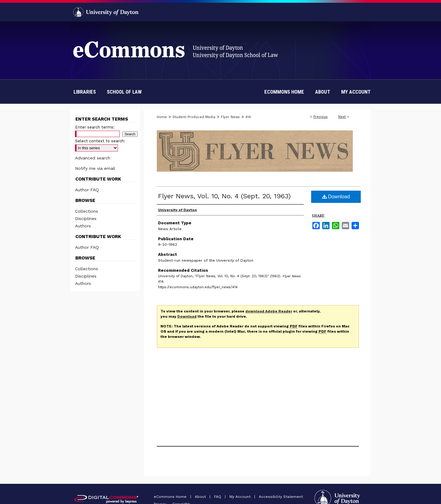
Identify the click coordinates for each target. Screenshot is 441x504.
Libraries (85, 92)
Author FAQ (87, 190)
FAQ (218, 497)
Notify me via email (95, 168)
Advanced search (93, 158)
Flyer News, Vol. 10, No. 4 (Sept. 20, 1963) (224, 196)
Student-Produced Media (194, 117)
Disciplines (86, 218)
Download (336, 197)
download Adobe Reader (269, 311)
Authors (83, 226)
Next (342, 117)
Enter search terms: (95, 127)
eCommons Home (171, 497)
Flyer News (230, 117)
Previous (320, 117)
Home (162, 117)
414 (248, 117)
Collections (87, 211)
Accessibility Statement (281, 497)
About (201, 497)
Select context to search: (100, 141)
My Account (241, 497)
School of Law (124, 92)
